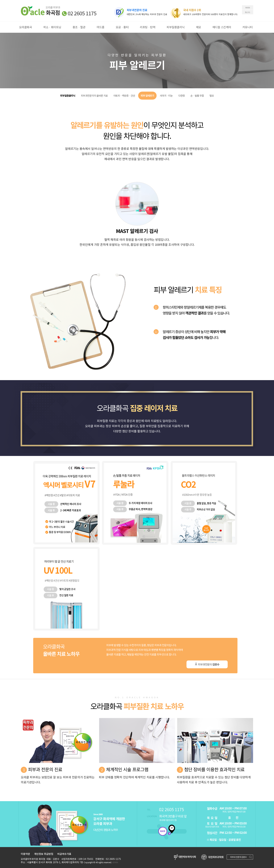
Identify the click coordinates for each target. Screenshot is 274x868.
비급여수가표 (64, 854)
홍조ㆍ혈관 (79, 27)
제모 (199, 27)
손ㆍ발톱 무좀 (197, 96)
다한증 (182, 96)
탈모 (212, 96)
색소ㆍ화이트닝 (52, 27)
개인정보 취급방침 (44, 854)
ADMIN (115, 862)
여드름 (101, 27)
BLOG (248, 12)
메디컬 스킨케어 (222, 27)
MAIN (248, 7)
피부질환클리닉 (176, 27)
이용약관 (25, 854)
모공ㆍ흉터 (122, 27)
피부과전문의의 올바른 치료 (94, 96)
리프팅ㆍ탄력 (148, 27)
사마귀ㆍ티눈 (166, 96)
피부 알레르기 (147, 96)
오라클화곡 (26, 27)
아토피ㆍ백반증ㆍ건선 (124, 96)
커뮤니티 (248, 27)
